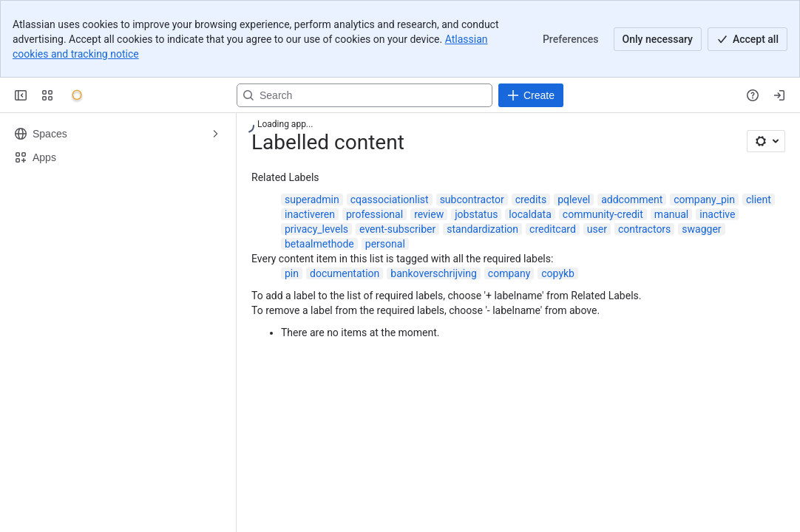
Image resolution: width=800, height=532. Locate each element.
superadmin (312, 199)
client (759, 199)
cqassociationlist (390, 199)
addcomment (632, 199)
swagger (701, 229)
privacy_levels (316, 229)
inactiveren (310, 214)
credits (531, 199)
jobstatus (476, 214)
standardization (482, 229)
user (597, 229)
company (509, 273)
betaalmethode (319, 244)
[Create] (531, 95)
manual (671, 214)
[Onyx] (77, 95)
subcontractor (472, 199)
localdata (530, 214)
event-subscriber (397, 229)
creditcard (553, 229)
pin (292, 273)
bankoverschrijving (434, 273)
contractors (644, 229)
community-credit (603, 214)
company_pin (704, 199)
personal (385, 244)
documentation (345, 273)
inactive (717, 214)
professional (374, 214)
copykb (558, 273)
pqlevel (574, 199)
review (429, 214)
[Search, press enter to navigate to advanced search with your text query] (365, 95)
